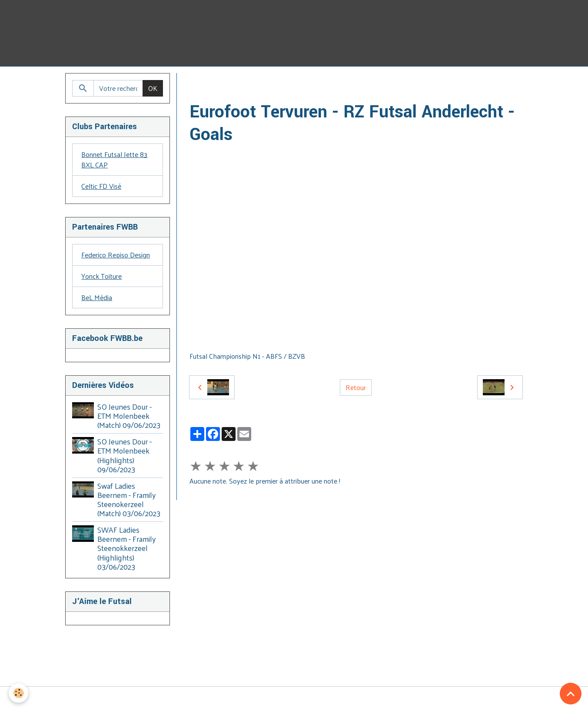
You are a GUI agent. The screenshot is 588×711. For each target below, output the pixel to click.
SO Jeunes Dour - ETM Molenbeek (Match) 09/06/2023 (129, 416)
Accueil (200, 83)
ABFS (276, 83)
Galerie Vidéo (239, 83)
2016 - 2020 (311, 83)
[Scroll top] (571, 694)
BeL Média (97, 297)
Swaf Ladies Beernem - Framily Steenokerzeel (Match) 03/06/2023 (129, 499)
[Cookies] (18, 693)
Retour (356, 387)
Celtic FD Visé (101, 186)
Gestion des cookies (294, 699)
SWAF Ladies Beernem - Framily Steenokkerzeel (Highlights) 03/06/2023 (126, 548)
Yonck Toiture (101, 276)
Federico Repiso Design (116, 255)
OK (153, 88)
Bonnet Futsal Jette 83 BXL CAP (114, 159)
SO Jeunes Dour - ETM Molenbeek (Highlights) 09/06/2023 (125, 455)
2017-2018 (354, 83)
